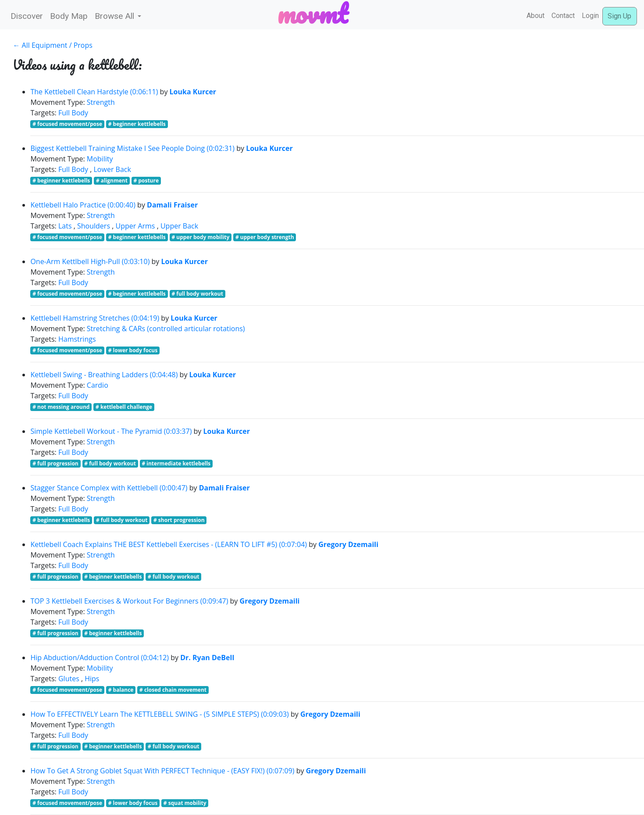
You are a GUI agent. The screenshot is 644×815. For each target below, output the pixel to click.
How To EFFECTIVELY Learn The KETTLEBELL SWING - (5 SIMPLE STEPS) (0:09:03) (159, 714)
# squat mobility (185, 803)
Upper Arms (135, 226)
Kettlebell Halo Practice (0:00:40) (83, 205)
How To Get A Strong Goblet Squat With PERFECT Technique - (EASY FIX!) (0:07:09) (162, 771)
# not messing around (61, 407)
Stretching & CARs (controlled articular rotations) (166, 329)
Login (590, 16)
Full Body (73, 113)
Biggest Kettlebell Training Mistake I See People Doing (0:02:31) (132, 148)
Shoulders (94, 226)
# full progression (55, 463)
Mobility (100, 159)
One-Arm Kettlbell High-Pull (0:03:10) (90, 261)
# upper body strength (265, 237)
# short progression (179, 520)
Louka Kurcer (193, 92)
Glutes (69, 679)
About (535, 16)
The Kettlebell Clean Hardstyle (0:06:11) (94, 92)
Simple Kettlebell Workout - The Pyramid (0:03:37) (111, 431)
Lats (65, 226)
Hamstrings (77, 339)
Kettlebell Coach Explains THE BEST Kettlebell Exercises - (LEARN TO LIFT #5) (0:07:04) (169, 544)
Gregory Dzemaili (348, 544)
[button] (118, 16)
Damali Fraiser (172, 205)
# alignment (112, 181)
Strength (101, 102)
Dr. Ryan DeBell (207, 658)
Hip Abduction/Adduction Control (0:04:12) (100, 658)
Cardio (98, 385)
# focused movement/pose (67, 124)
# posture (146, 181)
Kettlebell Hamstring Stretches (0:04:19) (95, 318)
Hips (92, 679)
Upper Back (179, 226)
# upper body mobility (200, 237)
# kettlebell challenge (124, 407)
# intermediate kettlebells (176, 463)
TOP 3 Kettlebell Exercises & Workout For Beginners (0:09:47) (129, 601)
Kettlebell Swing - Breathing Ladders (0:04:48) (104, 375)
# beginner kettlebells (137, 124)
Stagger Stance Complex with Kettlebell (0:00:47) (109, 488)
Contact (563, 16)
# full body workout (197, 294)
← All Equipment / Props (53, 45)
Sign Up (619, 16)
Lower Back (112, 169)
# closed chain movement (173, 690)
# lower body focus (133, 350)
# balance (121, 690)
